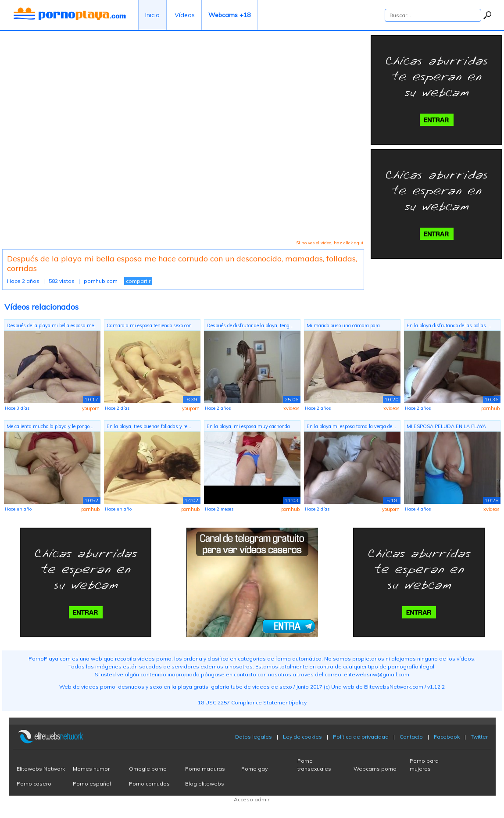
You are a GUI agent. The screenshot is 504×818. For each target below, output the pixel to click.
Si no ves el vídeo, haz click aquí (330, 243)
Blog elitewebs (205, 784)
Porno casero (34, 784)
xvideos (291, 408)
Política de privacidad (361, 737)
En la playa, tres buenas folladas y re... (149, 426)
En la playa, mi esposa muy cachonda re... (248, 427)
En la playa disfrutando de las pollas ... (449, 325)
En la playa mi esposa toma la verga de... (351, 426)
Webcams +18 (229, 15)
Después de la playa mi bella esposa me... (52, 325)
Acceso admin (252, 799)
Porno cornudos (149, 784)
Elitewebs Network (41, 769)
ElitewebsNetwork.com (394, 687)
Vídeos (185, 15)
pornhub (490, 408)
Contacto (411, 737)
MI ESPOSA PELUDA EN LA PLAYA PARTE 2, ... (446, 427)
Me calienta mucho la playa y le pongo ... (51, 426)
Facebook (447, 737)
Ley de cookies (302, 737)
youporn (91, 408)
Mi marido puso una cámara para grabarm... (343, 327)
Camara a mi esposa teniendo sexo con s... (149, 327)
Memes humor (91, 769)
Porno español (92, 784)
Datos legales (254, 737)
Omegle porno (148, 769)
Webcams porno (375, 769)
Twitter (479, 737)
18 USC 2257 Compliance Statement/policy (252, 702)
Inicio (152, 15)
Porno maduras (205, 769)
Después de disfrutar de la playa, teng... (250, 325)
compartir (138, 281)
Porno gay (254, 769)
